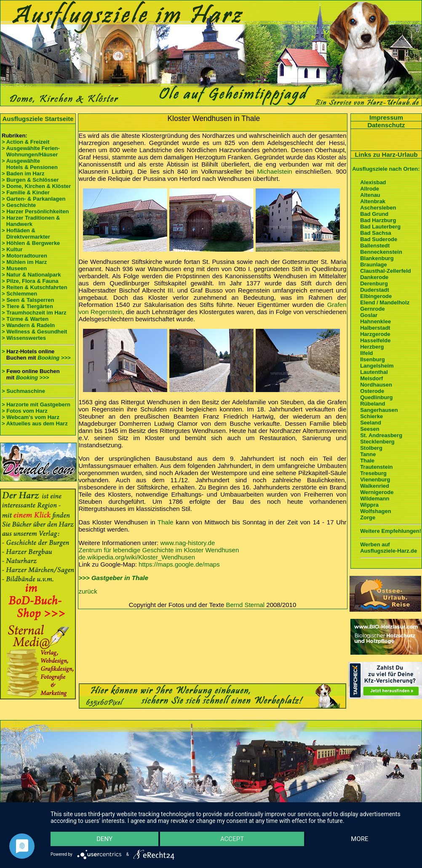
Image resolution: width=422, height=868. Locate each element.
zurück (88, 591)
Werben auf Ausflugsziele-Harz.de (389, 548)
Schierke (371, 416)
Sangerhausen (379, 410)
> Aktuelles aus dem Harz (35, 423)
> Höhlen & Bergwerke (31, 243)
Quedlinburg (376, 397)
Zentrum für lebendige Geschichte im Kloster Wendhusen (159, 550)
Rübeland (373, 404)
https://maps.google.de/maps (179, 564)
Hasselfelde (375, 340)
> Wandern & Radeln (28, 325)
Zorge (368, 517)
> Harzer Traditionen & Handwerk (31, 221)
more (359, 839)
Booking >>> (54, 358)
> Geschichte (19, 205)
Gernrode (373, 309)
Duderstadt (375, 290)
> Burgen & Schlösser (30, 180)
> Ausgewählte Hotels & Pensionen (30, 164)
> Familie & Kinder (26, 192)
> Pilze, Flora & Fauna (30, 281)
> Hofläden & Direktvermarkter (26, 234)
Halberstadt (375, 328)
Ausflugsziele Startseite (38, 119)
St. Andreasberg (381, 435)
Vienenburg (375, 480)
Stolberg (371, 448)
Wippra (369, 505)
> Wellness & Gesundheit (34, 332)
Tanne (368, 454)
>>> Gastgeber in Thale (114, 578)
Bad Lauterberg (380, 227)
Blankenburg (377, 258)
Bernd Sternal (245, 605)
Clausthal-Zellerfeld (386, 271)
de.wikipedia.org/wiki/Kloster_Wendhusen (137, 557)
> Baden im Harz (23, 173)
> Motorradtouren (24, 256)
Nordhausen (376, 385)
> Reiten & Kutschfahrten (35, 287)
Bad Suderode (379, 239)
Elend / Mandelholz (385, 302)
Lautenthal (374, 372)
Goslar (369, 315)
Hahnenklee (375, 321)
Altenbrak (373, 201)
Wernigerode (377, 492)
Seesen (370, 429)
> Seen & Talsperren (28, 300)
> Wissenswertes (24, 338)
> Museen (14, 268)
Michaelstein (274, 171)
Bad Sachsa (376, 233)
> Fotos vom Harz (25, 411)
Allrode (370, 189)
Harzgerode (375, 334)
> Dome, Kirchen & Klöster (36, 186)
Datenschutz (386, 125)
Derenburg (374, 284)
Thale (166, 522)
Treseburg (373, 473)
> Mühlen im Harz (24, 262)
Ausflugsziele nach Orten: (386, 169)
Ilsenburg (373, 359)
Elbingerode (376, 296)
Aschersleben (378, 208)
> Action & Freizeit (25, 142)
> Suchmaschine (23, 391)
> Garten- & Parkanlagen (33, 199)
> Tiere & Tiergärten (27, 306)
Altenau (370, 195)
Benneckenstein (381, 252)
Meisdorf (371, 378)
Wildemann (375, 498)
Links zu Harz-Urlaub (386, 155)
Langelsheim (377, 366)
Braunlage (374, 265)
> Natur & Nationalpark (31, 275)
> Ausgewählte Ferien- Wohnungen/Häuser (31, 151)
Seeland (371, 423)
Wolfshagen (375, 511)
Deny (104, 839)
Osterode (372, 391)
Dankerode (374, 277)
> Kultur (12, 249)
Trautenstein (376, 467)
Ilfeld (366, 353)
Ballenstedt (375, 246)
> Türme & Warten (25, 319)
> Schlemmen (19, 294)
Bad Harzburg (378, 220)
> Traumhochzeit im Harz (34, 313)
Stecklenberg (377, 442)
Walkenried (375, 486)
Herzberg (372, 347)
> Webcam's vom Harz (31, 417)
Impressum (386, 117)
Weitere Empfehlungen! (391, 531)
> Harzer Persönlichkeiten (35, 211)
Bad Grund (374, 214)
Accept (232, 839)
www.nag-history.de (188, 543)
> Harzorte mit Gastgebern (36, 404)
